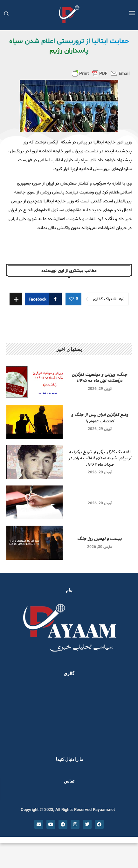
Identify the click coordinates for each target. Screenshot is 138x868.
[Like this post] (72, 299)
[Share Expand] (16, 299)
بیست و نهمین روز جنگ (100, 539)
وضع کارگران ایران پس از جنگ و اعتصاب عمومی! (100, 418)
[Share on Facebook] (43, 299)
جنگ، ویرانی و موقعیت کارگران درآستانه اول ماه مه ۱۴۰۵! (100, 378)
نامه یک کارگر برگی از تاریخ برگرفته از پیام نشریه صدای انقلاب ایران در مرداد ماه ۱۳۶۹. (100, 458)
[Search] (6, 15)
